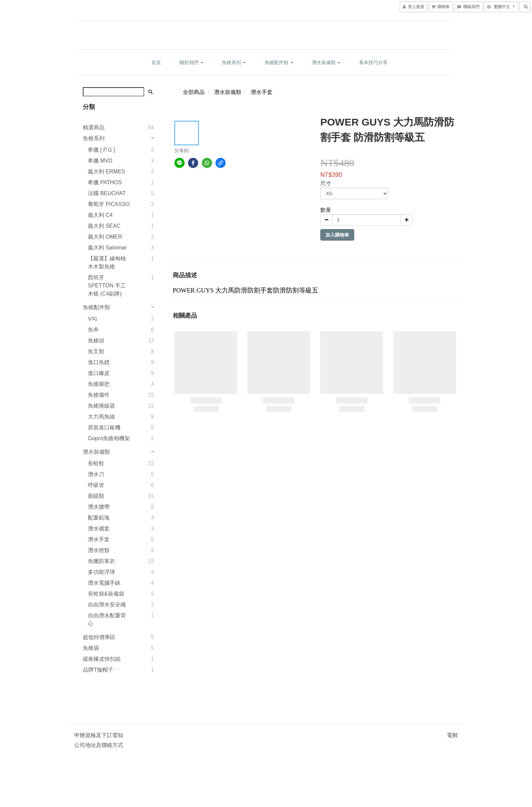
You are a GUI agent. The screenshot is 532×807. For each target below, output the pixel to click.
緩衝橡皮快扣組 (102, 659)
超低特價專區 (99, 637)
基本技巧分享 (373, 62)
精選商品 (94, 127)
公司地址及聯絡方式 (99, 745)
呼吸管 (96, 485)
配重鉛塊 (99, 518)
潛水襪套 (99, 529)
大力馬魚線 (101, 417)
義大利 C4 (100, 215)
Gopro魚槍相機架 (109, 438)
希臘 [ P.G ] (101, 150)
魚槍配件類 (279, 62)
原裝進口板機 (104, 427)
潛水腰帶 (99, 507)
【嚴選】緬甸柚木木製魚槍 (107, 262)
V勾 (92, 319)
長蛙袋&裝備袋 (106, 594)
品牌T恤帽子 (98, 670)
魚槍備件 (99, 395)
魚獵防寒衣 (101, 561)
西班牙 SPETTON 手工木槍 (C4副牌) (107, 286)
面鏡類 (96, 496)
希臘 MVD (100, 161)
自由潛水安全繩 (107, 605)
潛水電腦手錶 (104, 583)
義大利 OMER (105, 237)
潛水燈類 (99, 550)
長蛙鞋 (96, 463)
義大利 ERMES (106, 172)
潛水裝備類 (326, 62)
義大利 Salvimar (107, 248)
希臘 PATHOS (105, 182)
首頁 (156, 62)
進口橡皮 (99, 373)
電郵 (452, 735)
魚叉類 (96, 351)
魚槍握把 (99, 384)
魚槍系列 (234, 62)
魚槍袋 (91, 648)
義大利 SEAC (104, 226)
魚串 (93, 330)
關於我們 (191, 62)
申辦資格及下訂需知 (99, 735)
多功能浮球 (101, 572)
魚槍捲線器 (101, 406)
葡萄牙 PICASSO (109, 204)
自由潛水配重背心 (107, 620)
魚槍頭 (96, 341)
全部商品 (194, 92)
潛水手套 (99, 539)
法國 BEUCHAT (107, 193)
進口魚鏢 (99, 362)
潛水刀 (96, 474)
